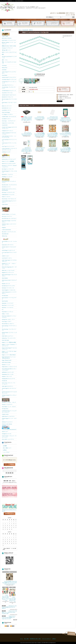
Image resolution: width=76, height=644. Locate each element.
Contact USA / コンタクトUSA (8, 123)
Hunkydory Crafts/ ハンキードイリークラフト (9, 225)
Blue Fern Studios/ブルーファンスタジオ (9, 100)
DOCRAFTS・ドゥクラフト (7, 175)
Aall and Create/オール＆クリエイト (9, 95)
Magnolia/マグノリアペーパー (8, 273)
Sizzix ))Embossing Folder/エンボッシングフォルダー (9, 369)
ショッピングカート (67, 24)
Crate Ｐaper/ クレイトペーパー (8, 146)
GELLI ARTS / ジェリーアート (8, 439)
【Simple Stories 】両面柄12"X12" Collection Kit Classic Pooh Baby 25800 (9, 612)
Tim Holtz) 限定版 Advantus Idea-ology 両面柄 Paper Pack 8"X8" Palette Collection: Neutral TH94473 (10, 579)
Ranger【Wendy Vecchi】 (7, 360)
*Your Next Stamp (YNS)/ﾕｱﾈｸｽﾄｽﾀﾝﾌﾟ (9, 428)
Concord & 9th (5, 125)
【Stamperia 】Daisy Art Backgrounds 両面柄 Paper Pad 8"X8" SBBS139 (52, 145)
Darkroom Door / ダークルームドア (9, 159)
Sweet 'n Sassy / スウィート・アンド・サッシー (9, 384)
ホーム (9, 24)
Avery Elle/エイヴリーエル (7, 93)
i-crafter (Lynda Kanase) (6, 230)
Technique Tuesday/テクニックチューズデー (9, 396)
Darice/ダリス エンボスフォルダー (9, 164)
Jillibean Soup (4, 236)
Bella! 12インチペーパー (7, 106)
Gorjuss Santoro (5, 204)
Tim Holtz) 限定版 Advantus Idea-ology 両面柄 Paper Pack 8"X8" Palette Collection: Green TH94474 (65, 146)
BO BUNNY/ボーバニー (7, 108)
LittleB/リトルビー (6, 256)
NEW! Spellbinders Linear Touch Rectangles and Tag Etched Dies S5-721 (27, 130)
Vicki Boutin (4, 66)
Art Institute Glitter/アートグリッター (9, 80)
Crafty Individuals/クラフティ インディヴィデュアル (9, 137)
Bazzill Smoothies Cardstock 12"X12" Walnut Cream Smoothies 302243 (39, 114)
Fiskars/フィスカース (6, 197)
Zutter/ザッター (5, 432)
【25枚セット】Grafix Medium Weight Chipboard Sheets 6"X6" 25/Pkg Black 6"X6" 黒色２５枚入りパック (27, 115)
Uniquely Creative (5, 414)
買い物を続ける (61, 100)
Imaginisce (4, 228)
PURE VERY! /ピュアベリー (8, 336)
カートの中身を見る (9, 465)
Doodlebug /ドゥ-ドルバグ (7, 177)
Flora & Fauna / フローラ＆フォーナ (9, 199)
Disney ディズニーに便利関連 (8, 161)
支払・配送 (26, 639)
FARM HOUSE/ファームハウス (8, 195)
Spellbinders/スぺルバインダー (8, 372)
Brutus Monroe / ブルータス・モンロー (9, 103)
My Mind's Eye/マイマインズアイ (9, 286)
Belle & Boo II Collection (7, 38)
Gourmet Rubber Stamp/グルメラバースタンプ (9, 202)
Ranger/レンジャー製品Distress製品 (9, 342)
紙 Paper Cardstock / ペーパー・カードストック (9, 43)
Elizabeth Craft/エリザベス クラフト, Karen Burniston (9, 190)
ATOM (12, 626)
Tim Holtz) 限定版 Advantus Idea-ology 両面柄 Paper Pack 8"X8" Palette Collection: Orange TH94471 (52, 131)
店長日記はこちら (9, 516)
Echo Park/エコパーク (6, 187)
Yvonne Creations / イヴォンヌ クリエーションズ (9, 437)
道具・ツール (5, 60)
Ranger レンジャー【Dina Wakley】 (9, 355)
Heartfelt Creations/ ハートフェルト (9, 210)
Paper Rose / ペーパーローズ (8, 307)
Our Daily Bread (5, 296)
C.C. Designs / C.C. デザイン (7, 114)
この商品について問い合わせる (65, 98)
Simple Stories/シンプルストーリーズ (9, 367)
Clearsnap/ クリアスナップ (7, 48)
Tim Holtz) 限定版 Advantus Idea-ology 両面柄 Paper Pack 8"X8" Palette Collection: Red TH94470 (40, 131)
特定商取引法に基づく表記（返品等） (66, 95)
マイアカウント (71, 13)
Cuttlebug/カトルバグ (6, 152)
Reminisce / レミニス (6, 365)
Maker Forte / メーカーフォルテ (8, 270)
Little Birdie (4, 70)
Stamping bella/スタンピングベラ (8, 379)
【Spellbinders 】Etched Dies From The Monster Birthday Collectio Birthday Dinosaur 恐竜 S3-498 (27, 146)
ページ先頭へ (72, 634)
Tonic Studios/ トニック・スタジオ (9, 407)
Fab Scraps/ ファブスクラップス (8, 192)
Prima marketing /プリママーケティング (9, 326)
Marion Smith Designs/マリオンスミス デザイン (9, 275)
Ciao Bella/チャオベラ (6, 119)
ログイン (53, 13)
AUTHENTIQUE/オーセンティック (9, 91)
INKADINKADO (5, 234)
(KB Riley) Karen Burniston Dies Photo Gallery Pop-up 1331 (30, 160)
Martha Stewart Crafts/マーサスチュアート (9, 281)
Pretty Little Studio (5, 340)
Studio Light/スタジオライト (8, 386)
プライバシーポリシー (46, 639)
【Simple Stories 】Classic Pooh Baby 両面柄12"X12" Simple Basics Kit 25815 (9, 617)
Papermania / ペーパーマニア (8, 303)
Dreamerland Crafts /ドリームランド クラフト (9, 181)
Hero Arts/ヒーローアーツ (7, 216)
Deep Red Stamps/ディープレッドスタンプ (9, 172)
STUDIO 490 (4, 381)
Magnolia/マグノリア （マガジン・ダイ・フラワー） (9, 264)
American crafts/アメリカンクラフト (9, 77)
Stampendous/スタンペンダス (8, 374)
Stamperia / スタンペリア (7, 376)
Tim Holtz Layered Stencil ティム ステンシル (9, 57)
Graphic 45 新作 (6, 35)
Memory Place (5, 68)
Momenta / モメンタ (6, 284)
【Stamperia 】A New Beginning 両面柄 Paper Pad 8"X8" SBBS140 (9, 607)
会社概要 (5, 446)
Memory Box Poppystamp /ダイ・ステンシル (9, 268)
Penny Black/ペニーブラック (8, 312)
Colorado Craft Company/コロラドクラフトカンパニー (9, 128)
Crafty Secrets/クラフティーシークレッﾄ (9, 144)
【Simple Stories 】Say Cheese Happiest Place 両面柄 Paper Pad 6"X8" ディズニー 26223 (12, 595)
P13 (3, 310)
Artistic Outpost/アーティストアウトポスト (9, 73)
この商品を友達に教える (63, 96)
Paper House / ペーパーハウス (8, 305)
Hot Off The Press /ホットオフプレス (9, 219)
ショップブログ (38, 24)
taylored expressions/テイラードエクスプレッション (9, 393)
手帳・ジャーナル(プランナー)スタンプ (9, 63)
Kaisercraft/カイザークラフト (8, 245)
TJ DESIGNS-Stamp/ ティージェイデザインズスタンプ (9, 411)
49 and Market (5, 75)
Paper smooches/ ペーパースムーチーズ (9, 298)
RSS (7, 626)
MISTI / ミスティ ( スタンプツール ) (9, 52)
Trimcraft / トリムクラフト (7, 404)
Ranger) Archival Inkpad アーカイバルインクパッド (9, 349)
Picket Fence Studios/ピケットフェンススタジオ (9, 317)
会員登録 (61, 13)
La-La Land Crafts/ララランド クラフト (9, 253)
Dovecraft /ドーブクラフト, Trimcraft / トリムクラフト (9, 166)
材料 (3, 54)
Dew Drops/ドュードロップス (8, 169)
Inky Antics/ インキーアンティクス (9, 232)
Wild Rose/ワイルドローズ (7, 422)
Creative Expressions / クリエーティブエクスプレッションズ (9, 149)
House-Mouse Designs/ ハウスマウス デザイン (9, 221)
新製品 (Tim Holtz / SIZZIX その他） (9, 46)
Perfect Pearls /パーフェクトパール (9, 40)
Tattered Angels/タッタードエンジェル (9, 389)
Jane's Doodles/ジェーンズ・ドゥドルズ (9, 240)
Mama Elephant (5, 278)
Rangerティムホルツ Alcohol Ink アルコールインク (9, 345)
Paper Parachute (5, 301)
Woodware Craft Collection (7, 424)
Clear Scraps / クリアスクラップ (9, 121)
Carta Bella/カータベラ (6, 110)
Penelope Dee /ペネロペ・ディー (8, 319)
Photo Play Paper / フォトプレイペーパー (9, 330)
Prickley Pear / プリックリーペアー (9, 338)
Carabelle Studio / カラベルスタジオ (9, 117)
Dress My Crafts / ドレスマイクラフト (9, 185)
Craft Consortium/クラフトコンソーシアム (9, 140)
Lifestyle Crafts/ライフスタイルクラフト (9, 248)
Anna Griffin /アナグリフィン (8, 85)
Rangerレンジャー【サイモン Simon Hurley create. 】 (9, 352)
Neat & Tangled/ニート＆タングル (9, 290)
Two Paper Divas (5, 409)
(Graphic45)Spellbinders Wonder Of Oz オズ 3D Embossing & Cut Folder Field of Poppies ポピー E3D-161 (65, 115)
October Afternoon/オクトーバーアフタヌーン (9, 293)
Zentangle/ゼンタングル (7, 434)
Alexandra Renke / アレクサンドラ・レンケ (9, 88)
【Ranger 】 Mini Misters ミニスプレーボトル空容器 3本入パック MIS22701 (24, 162)
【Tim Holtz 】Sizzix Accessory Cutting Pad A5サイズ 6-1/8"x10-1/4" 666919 (52, 114)
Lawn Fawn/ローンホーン (7, 258)
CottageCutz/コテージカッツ (7, 131)
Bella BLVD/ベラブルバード (7, 97)
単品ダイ (31, 30)
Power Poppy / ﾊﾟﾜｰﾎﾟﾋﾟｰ (7, 322)
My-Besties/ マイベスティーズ (8, 288)
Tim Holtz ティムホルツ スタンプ (9, 400)
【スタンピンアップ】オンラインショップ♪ (9, 510)
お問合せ (53, 24)
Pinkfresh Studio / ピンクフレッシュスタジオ (9, 333)
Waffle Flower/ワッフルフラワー (8, 416)
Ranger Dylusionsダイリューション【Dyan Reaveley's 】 (9, 358)
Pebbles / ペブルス (6, 314)
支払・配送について (23, 24)
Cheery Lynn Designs (6, 112)
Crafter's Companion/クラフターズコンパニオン (9, 133)
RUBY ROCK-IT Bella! (6, 362)
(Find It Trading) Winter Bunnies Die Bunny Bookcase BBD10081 (40, 145)
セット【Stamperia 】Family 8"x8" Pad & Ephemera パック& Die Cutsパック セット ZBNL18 (65, 130)
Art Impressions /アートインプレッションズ (9, 82)
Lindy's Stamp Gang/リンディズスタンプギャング (9, 261)
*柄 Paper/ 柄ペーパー (6, 50)
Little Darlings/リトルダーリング (8, 250)
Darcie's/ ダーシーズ (6, 156)
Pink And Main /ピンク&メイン (8, 324)
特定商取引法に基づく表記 (35, 639)
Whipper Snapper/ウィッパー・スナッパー (9, 419)
